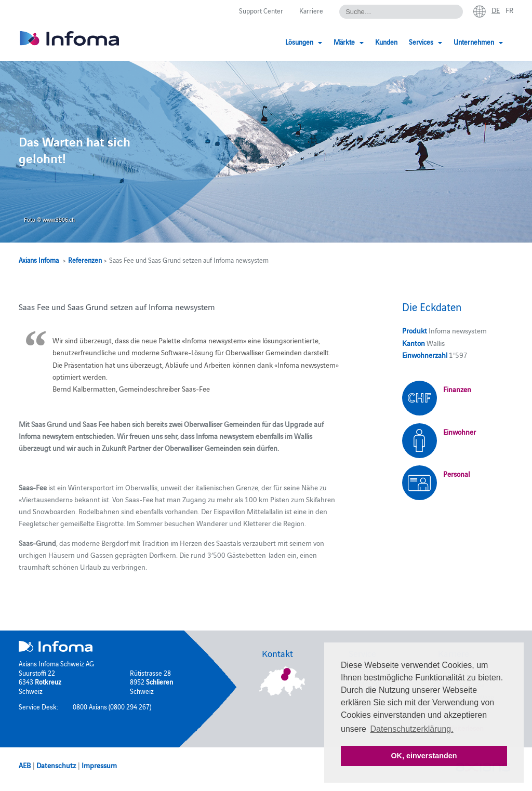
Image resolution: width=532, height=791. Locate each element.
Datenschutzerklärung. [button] (412, 729)
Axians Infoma (39, 260)
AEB (25, 765)
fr (509, 10)
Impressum (99, 765)
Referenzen (85, 260)
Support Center (261, 10)
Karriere (311, 10)
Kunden (386, 42)
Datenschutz (56, 765)
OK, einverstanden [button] (424, 756)
